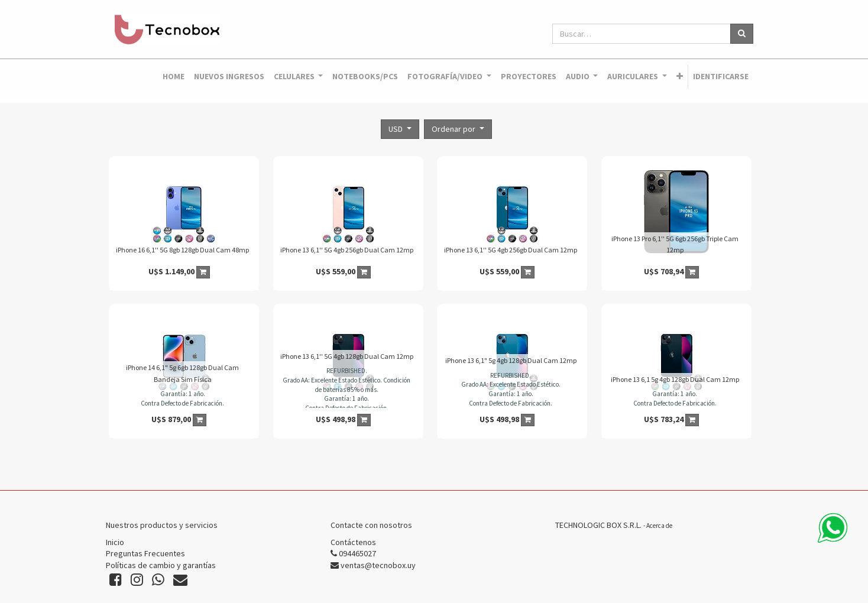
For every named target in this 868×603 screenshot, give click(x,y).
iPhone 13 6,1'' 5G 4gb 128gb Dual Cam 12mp (347, 356)
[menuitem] (174, 77)
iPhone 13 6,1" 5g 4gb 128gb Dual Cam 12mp (511, 360)
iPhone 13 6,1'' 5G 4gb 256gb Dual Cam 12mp (347, 250)
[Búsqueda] (742, 34)
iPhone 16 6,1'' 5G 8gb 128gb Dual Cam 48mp (182, 250)
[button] (680, 77)
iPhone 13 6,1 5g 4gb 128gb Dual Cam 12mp (675, 379)
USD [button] (396, 129)
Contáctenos (353, 542)
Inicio (115, 542)
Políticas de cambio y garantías (161, 565)
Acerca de (659, 526)
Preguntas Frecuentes (145, 553)
